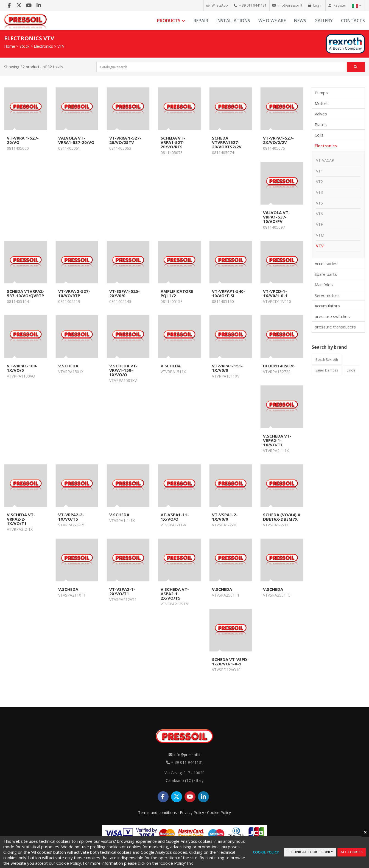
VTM (320, 235)
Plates (321, 124)
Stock (24, 46)
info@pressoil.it (187, 755)
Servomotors (327, 295)
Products (171, 21)
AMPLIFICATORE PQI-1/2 (177, 293)
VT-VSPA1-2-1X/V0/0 (225, 517)
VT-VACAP (325, 160)
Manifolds (324, 285)
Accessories (326, 263)
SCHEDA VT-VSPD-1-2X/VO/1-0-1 (230, 662)
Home (10, 46)
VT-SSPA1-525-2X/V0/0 (125, 293)
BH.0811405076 (279, 366)
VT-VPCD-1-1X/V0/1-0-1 (275, 293)
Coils (319, 135)
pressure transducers (335, 327)
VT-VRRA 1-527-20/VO (23, 140)
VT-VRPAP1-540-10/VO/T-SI (229, 293)
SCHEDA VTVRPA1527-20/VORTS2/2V (227, 142)
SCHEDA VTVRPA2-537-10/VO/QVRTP (26, 293)
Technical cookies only (310, 852)
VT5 (319, 203)
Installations (233, 21)
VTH (320, 224)
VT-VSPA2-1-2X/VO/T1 (122, 591)
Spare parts (326, 274)
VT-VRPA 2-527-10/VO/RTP (74, 293)
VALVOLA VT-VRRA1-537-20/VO (76, 140)
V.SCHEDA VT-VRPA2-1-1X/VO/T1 (277, 440)
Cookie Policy (219, 812)
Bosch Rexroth (327, 360)
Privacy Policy (192, 812)
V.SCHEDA (68, 366)
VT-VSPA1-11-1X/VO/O (175, 517)
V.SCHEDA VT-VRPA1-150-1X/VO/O (123, 370)
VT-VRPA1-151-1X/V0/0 (227, 368)
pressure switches (332, 316)
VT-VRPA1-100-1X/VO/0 (22, 368)
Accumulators (327, 306)
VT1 (319, 171)
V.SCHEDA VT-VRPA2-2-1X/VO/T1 (21, 519)
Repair (201, 21)
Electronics (43, 46)
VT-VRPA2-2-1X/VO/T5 (71, 517)
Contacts (353, 21)
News (300, 21)
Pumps (321, 93)
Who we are (272, 21)
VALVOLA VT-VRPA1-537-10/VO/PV (276, 217)
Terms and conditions (157, 812)
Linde (351, 370)
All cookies (352, 852)
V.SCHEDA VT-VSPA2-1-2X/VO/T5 (175, 594)
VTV (61, 46)
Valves (321, 114)
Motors (322, 103)
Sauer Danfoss (327, 370)
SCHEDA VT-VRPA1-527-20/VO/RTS (173, 142)
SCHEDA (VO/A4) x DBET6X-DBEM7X (282, 517)
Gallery (324, 21)
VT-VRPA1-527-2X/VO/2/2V (278, 140)
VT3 (319, 192)
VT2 (319, 182)
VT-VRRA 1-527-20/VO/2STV (125, 140)
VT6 (319, 214)
